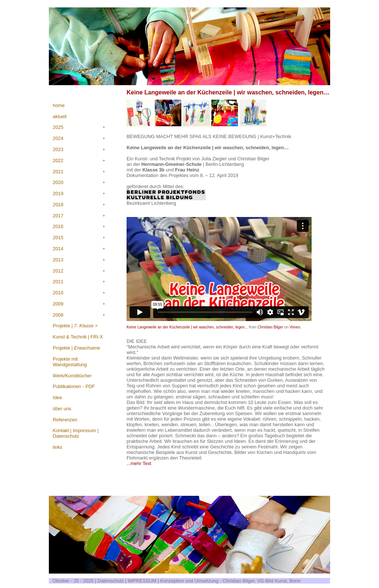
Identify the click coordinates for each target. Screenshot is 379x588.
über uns (62, 409)
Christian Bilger (270, 327)
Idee (58, 397)
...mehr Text (139, 463)
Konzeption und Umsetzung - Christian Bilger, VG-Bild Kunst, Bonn (230, 581)
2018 (58, 205)
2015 (58, 238)
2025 (58, 127)
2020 (58, 182)
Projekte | (75, 326)
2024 (58, 138)
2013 (58, 260)
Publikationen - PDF (74, 386)
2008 (58, 315)
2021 (58, 172)
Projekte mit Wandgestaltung (70, 362)
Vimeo (295, 327)
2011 (58, 282)
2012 (58, 271)
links (58, 447)
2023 (58, 149)
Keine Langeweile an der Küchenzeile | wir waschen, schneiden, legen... (187, 327)
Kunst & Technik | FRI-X (78, 337)
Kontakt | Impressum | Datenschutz (76, 433)
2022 (58, 161)
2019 (58, 193)
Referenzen (65, 420)
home (59, 105)
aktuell (60, 116)
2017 (58, 216)
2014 (58, 249)
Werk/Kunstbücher (72, 376)
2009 (58, 304)
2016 (58, 226)
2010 (58, 293)
